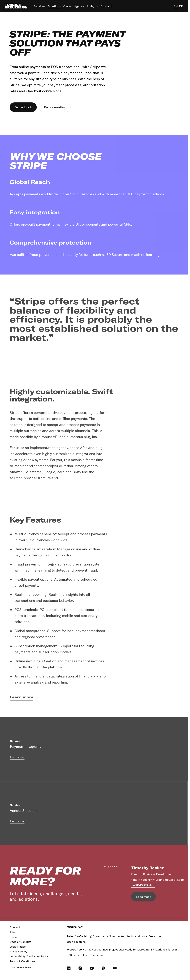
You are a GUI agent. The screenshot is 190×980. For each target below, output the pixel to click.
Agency (79, 6)
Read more (97, 955)
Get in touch (23, 107)
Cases (68, 6)
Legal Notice (18, 947)
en (176, 6)
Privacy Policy (18, 951)
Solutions (54, 6)
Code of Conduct (20, 942)
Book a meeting (55, 107)
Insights (93, 6)
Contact (106, 6)
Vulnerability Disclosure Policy (29, 956)
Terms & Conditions (22, 961)
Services (40, 6)
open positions (76, 942)
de (181, 6)
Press (13, 937)
